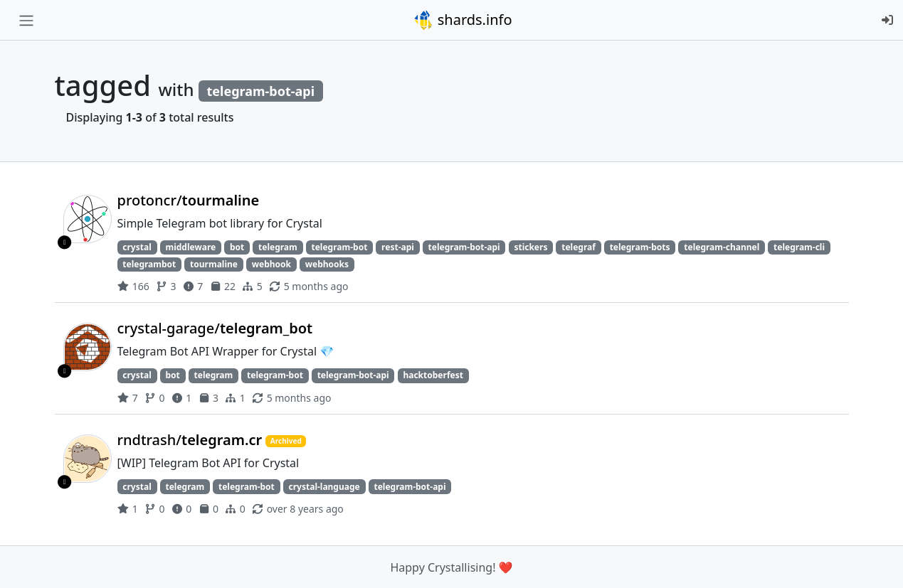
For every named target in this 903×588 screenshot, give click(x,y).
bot (237, 247)
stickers (530, 247)
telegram (278, 247)
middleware (190, 247)
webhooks (327, 264)
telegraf (579, 247)
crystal (137, 247)
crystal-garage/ (215, 328)
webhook (271, 264)
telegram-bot (340, 247)
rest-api (398, 247)
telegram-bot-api (464, 247)
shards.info (463, 20)
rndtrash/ (192, 440)
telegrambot (149, 264)
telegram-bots (640, 247)
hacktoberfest (433, 375)
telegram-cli (799, 247)
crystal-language (324, 487)
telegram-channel (722, 247)
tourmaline (214, 264)
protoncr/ (189, 200)
